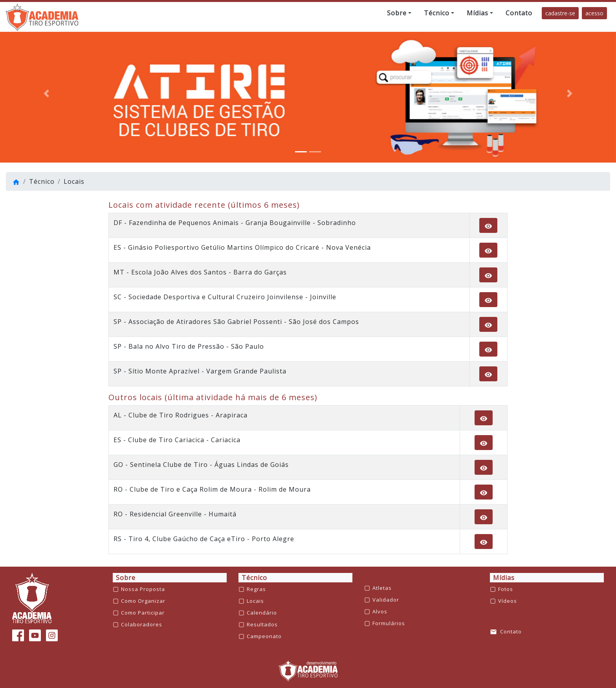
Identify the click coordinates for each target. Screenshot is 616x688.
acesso (594, 13)
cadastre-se (560, 13)
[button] (399, 13)
